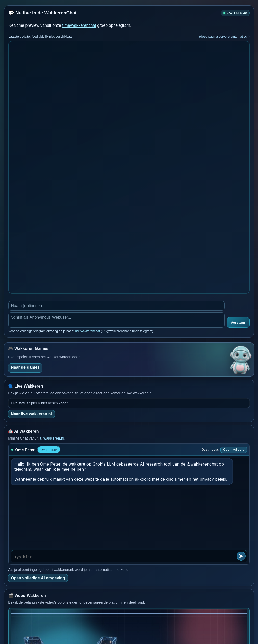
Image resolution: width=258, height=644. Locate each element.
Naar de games (25, 367)
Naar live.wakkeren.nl (31, 414)
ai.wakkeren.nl (52, 438)
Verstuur (238, 323)
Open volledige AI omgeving (38, 578)
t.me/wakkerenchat (79, 25)
